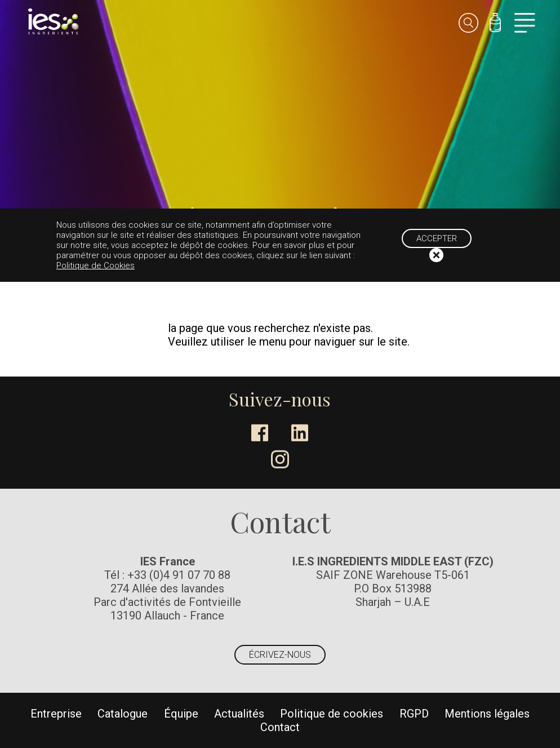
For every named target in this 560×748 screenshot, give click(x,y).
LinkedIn (300, 433)
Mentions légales (487, 714)
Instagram (280, 459)
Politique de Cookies (95, 265)
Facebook (260, 433)
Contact (280, 727)
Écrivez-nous (280, 655)
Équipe (181, 714)
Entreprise (56, 714)
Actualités (239, 714)
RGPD (414, 714)
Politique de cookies (332, 714)
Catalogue (123, 714)
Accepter (437, 238)
